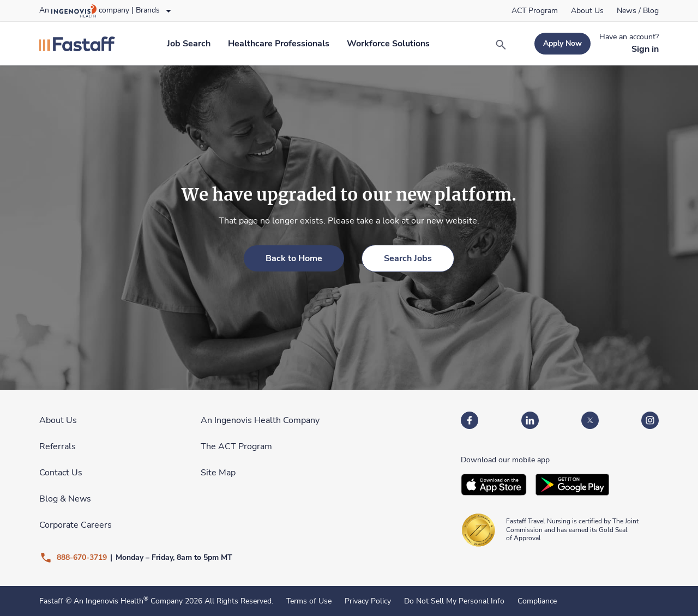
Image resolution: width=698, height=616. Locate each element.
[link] (535, 11)
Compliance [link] (537, 601)
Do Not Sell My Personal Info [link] (454, 601)
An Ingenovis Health (110, 601)
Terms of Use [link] (309, 601)
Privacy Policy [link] (368, 601)
